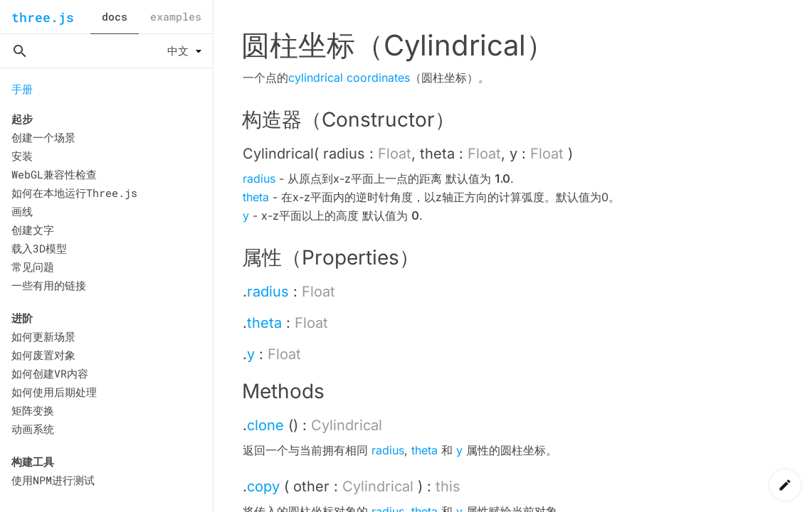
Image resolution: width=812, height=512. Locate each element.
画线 (22, 211)
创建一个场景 (43, 137)
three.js (43, 17)
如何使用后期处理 (54, 392)
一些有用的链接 (49, 285)
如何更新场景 (43, 336)
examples (176, 16)
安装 (22, 156)
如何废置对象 (43, 355)
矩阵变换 (33, 410)
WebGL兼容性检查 (54, 174)
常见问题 (33, 267)
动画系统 (33, 429)
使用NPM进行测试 (53, 480)
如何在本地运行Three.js (74, 193)
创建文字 (33, 230)
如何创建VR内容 (50, 373)
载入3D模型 (39, 248)
